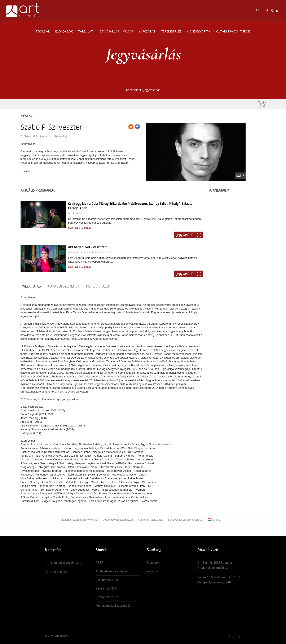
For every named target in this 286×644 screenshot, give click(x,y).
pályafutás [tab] (31, 286)
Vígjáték (86, 228)
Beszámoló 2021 (107, 588)
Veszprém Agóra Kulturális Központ (89, 252)
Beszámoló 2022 (107, 597)
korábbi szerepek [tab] (63, 286)
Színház (73, 228)
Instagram (153, 571)
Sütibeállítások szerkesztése (185, 520)
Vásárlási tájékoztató (150, 520)
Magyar (215, 520)
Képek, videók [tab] (98, 286)
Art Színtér (74, 213)
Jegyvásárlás (186, 235)
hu (250, 104)
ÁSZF (99, 563)
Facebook (153, 563)
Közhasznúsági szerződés (113, 606)
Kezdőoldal (133, 90)
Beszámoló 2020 (107, 580)
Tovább (26, 171)
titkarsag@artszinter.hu (67, 563)
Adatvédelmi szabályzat (112, 571)
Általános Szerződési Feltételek (79, 520)
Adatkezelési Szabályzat (118, 520)
